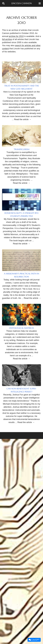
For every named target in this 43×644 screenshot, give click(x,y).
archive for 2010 (16, 36)
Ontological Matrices (21, 328)
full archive (7, 39)
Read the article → (23, 119)
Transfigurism (22, 149)
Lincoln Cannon (22, 3)
